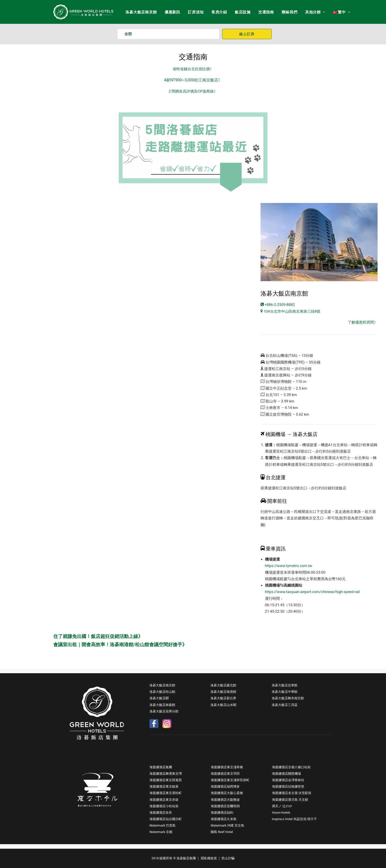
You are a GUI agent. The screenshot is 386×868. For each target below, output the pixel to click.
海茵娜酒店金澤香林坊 (288, 780)
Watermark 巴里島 (163, 825)
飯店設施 (243, 12)
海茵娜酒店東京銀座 (164, 786)
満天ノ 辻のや (282, 806)
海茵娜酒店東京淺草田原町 (230, 780)
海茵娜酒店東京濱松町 (166, 793)
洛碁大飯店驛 (159, 698)
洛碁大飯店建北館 (223, 685)
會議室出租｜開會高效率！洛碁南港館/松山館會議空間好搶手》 (120, 645)
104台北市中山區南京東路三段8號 (290, 311)
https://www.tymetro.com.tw (289, 566)
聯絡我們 (289, 12)
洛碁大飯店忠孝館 (285, 685)
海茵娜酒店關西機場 (286, 774)
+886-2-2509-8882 (278, 305)
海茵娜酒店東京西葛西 (166, 780)
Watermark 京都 (161, 832)
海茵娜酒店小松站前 (164, 806)
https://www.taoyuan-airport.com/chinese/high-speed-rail (312, 592)
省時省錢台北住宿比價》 (193, 69)
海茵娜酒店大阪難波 (225, 800)
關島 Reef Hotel (222, 832)
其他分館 (315, 12)
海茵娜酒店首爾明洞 (225, 806)
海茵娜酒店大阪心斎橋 (227, 793)
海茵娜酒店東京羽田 (225, 774)
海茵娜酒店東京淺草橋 (227, 767)
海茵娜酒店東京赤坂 (164, 800)
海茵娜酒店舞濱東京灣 (166, 774)
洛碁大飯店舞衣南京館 (288, 698)
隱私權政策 (209, 858)
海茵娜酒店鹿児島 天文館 (290, 800)
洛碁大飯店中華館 (285, 692)
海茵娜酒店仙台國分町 (166, 819)
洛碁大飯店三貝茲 (285, 705)
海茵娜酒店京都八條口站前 (291, 767)
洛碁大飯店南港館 (223, 692)
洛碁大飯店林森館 (162, 705)
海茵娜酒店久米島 (224, 819)
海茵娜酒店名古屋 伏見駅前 (292, 793)
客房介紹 (219, 12)
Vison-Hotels (281, 813)
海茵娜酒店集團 (161, 767)
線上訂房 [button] (247, 34)
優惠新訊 (172, 12)
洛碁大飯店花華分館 (164, 711)
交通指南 (266, 12)
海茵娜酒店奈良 (161, 813)
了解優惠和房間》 (363, 322)
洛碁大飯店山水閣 (223, 705)
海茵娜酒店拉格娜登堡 (288, 786)
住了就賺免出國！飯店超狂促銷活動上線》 (98, 636)
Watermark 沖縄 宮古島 (227, 825)
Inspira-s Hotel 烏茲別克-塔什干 (295, 819)
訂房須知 (196, 12)
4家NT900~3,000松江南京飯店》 (193, 80)
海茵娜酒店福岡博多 (225, 786)
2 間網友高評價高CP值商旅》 (193, 91)
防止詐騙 (228, 858)
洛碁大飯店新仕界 (223, 698)
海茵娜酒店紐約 (222, 813)
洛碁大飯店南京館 (141, 12)
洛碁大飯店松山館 (162, 692)
